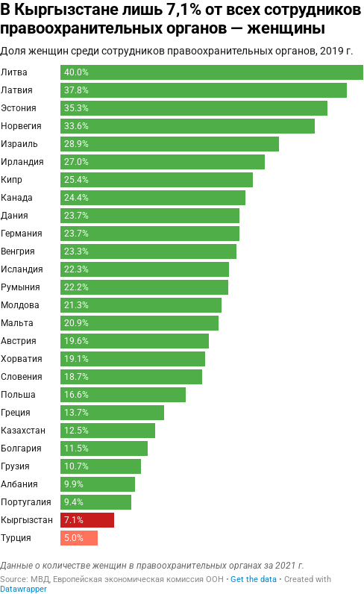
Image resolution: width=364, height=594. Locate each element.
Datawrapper (23, 589)
